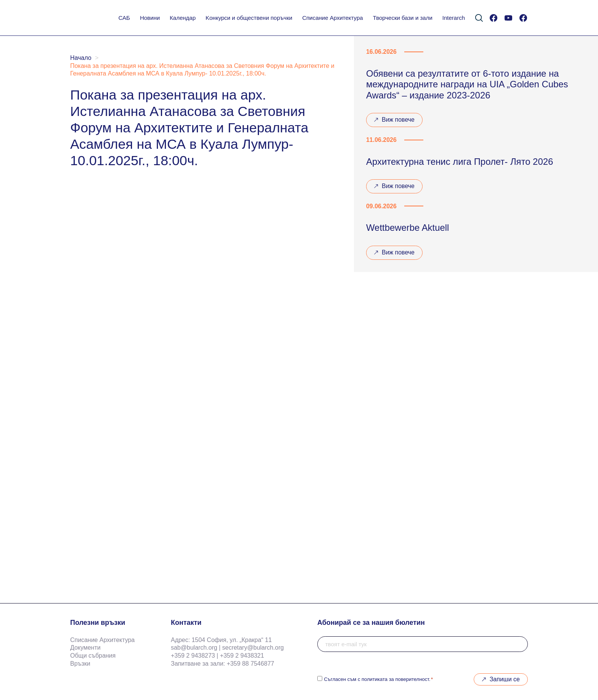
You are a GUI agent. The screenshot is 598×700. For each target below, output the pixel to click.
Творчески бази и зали (403, 18)
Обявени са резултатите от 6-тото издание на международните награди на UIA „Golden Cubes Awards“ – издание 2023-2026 (467, 84)
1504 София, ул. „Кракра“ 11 (231, 640)
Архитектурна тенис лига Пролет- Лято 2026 (460, 162)
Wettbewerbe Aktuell (408, 228)
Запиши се (505, 679)
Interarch (454, 18)
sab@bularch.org (194, 648)
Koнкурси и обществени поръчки (249, 18)
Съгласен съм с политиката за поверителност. (378, 679)
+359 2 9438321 (242, 656)
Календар (183, 18)
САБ (124, 18)
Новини (150, 18)
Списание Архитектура (332, 18)
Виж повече (394, 122)
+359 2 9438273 (193, 656)
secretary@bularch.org (253, 648)
